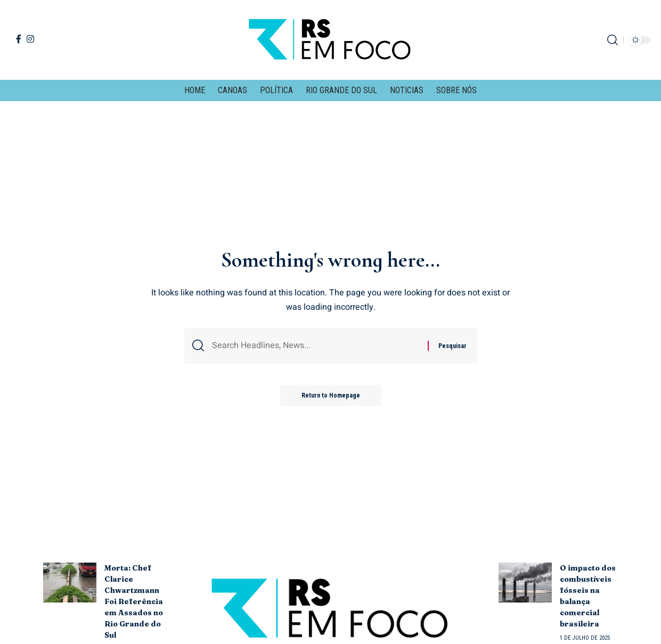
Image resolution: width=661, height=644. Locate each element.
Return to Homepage (331, 395)
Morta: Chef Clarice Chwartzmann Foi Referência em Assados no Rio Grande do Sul (134, 601)
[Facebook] (19, 39)
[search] (613, 40)
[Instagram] (30, 39)
